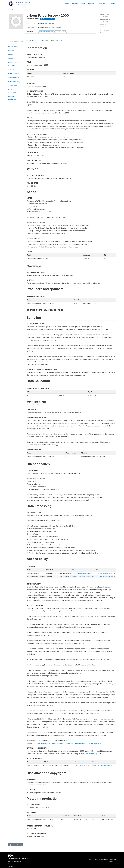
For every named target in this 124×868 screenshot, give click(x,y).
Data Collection (14, 74)
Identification (13, 46)
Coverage (12, 59)
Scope (11, 55)
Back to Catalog (16, 845)
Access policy (13, 86)
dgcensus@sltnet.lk (82, 765)
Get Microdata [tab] (57, 41)
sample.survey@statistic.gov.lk (83, 577)
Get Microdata (48, 19)
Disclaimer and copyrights (14, 91)
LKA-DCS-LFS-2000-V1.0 (34, 10)
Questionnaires (14, 78)
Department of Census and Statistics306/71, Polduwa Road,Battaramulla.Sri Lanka (19, 863)
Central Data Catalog (19, 10)
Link (106, 258)
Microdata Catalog (79, 4)
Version (11, 51)
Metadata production (12, 98)
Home (67, 4)
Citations (91, 4)
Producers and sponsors (14, 64)
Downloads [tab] (44, 41)
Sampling (12, 69)
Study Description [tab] (16, 41)
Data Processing (14, 82)
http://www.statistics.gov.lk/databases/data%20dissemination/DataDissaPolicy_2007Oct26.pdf (67, 743)
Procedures (102, 4)
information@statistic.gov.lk (82, 573)
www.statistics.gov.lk (107, 573)
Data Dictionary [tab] (31, 41)
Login (112, 4)
